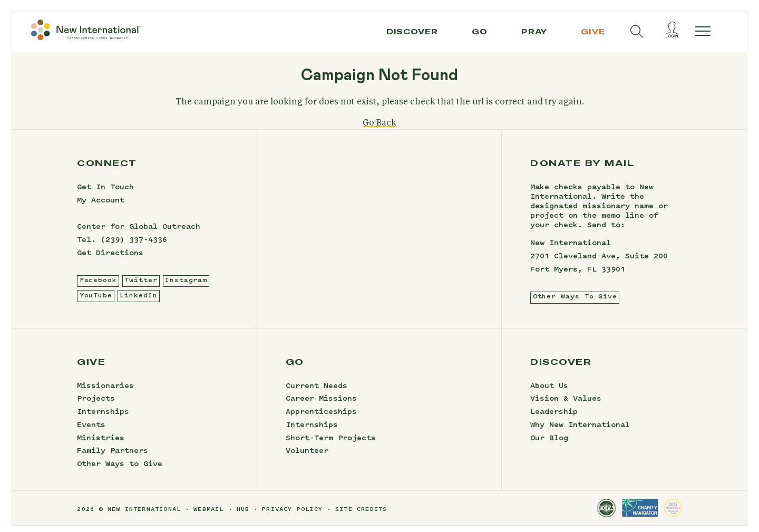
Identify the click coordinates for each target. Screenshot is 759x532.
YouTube (96, 302)
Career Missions (321, 406)
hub (243, 516)
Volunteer (307, 458)
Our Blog (549, 445)
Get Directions (110, 260)
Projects (96, 406)
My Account (101, 207)
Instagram (186, 287)
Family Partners (113, 458)
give (593, 32)
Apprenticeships (321, 419)
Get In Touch (105, 195)
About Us (549, 393)
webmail (208, 516)
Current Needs (317, 393)
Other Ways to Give (120, 471)
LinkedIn (138, 302)
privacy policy (292, 516)
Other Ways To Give (575, 304)
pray (534, 32)
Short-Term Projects (331, 445)
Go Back (379, 130)
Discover (412, 32)
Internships (103, 419)
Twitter (141, 287)
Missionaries (105, 393)
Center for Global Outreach (139, 234)
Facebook (98, 287)
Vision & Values (566, 406)
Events (91, 432)
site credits (361, 516)
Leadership (554, 419)
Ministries (101, 445)
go (480, 32)
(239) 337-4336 (134, 247)
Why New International (580, 432)
